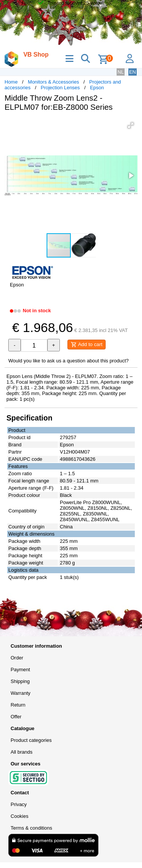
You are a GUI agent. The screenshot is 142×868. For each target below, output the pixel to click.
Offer (16, 717)
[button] (131, 125)
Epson (97, 88)
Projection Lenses (60, 88)
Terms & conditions (31, 828)
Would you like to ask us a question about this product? (69, 361)
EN (133, 72)
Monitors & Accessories (54, 82)
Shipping (20, 681)
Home (11, 82)
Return (18, 705)
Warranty (20, 693)
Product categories (31, 740)
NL (121, 72)
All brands (22, 752)
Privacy (19, 804)
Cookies (20, 816)
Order (17, 658)
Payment (20, 670)
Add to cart (87, 345)
